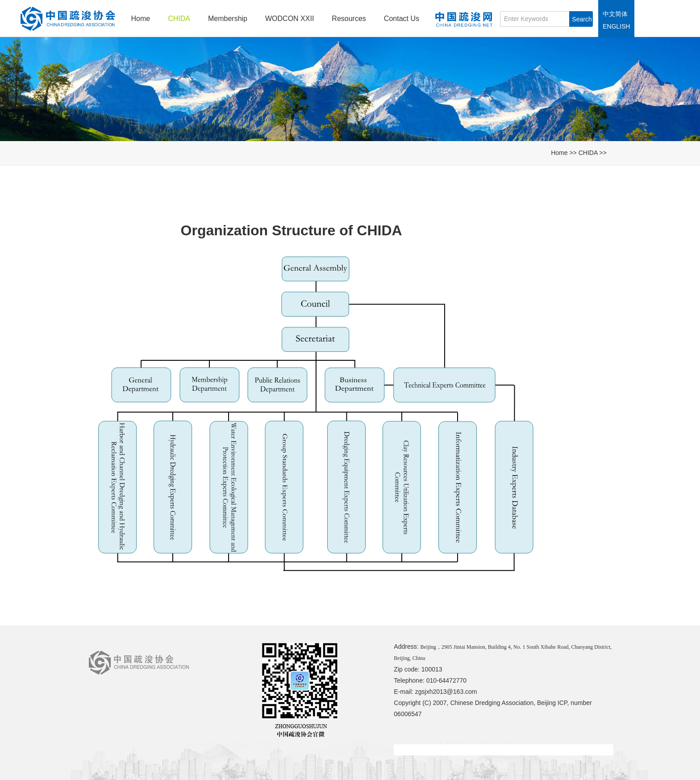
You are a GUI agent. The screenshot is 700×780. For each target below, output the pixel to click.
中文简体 (615, 14)
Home (141, 19)
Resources (349, 19)
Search (582, 19)
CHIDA (179, 19)
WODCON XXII (290, 19)
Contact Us (402, 19)
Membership (228, 19)
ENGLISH (616, 26)
